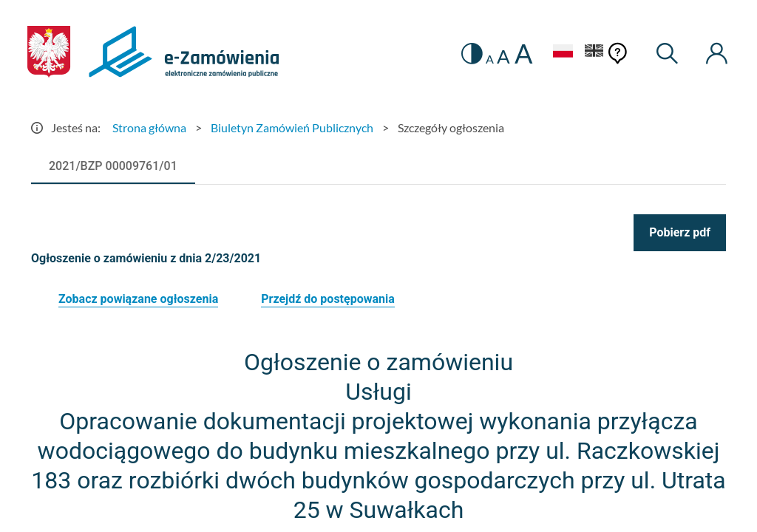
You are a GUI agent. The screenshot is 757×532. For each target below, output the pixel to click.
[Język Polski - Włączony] (563, 53)
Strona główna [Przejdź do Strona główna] (149, 127)
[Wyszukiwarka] (668, 54)
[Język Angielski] (594, 53)
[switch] (472, 54)
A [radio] (490, 59)
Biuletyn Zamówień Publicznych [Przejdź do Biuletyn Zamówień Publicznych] (292, 127)
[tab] (113, 166)
